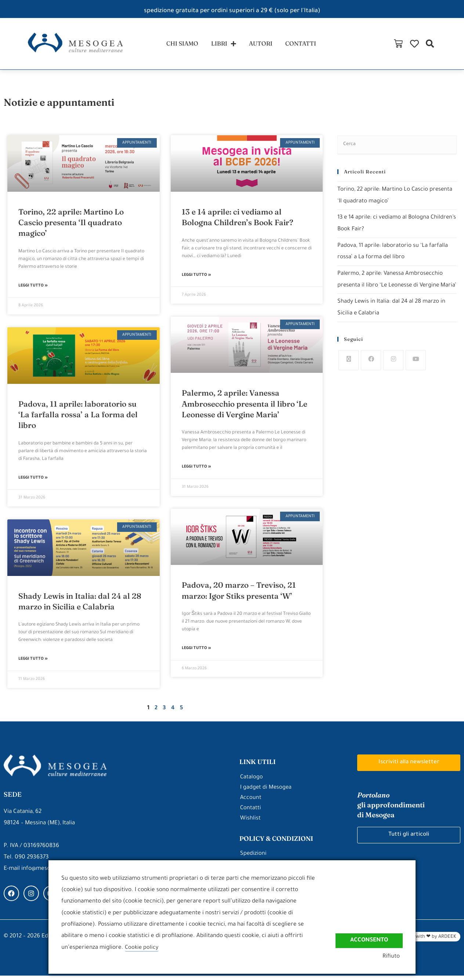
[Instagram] (393, 374)
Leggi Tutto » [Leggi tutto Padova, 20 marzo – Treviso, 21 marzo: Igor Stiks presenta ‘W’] (196, 653)
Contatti (251, 813)
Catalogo (252, 782)
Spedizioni (253, 858)
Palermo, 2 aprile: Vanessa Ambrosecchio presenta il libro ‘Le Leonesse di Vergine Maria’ (244, 408)
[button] (454, 45)
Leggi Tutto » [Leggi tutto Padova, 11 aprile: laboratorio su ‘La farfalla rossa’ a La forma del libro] (33, 482)
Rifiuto (394, 957)
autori (262, 45)
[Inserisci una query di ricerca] (397, 149)
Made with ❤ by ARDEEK (429, 941)
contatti (305, 45)
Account (251, 802)
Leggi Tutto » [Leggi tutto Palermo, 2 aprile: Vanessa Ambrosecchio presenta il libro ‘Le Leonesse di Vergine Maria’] (196, 471)
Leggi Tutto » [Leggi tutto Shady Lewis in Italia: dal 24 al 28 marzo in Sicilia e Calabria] (33, 664)
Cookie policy (142, 948)
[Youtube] (416, 374)
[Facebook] (371, 374)
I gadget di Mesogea (266, 792)
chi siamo (179, 45)
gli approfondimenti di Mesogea (394, 809)
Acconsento (369, 940)
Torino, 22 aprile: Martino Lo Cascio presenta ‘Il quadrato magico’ (71, 226)
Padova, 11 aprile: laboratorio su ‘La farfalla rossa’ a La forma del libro (78, 418)
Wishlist (250, 823)
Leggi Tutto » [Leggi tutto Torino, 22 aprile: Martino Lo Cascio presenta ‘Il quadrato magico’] (33, 290)
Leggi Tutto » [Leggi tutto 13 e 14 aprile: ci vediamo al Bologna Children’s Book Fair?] (196, 279)
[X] (349, 374)
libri (223, 45)
